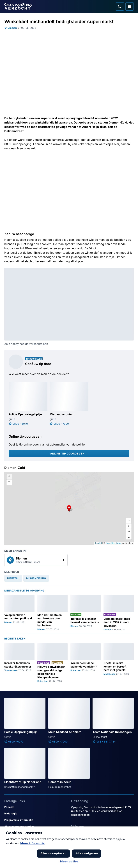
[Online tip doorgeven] (69, 454)
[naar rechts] (129, 531)
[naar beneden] (129, 537)
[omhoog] (129, 521)
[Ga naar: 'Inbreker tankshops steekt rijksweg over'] (19, 663)
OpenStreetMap (113, 543)
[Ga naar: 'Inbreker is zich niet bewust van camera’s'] (86, 613)
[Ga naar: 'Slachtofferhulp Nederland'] (25, 768)
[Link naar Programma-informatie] (36, 820)
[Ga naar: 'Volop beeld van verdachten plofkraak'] (19, 613)
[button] (69, 508)
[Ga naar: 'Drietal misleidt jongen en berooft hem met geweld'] (119, 663)
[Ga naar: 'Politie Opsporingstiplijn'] (28, 404)
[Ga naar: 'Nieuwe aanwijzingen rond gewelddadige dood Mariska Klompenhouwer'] (52, 663)
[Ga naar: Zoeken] (120, 6)
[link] (36, 560)
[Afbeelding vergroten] (131, 270)
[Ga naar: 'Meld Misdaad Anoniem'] (69, 721)
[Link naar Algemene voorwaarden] (36, 826)
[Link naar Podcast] (36, 807)
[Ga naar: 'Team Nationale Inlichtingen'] (113, 721)
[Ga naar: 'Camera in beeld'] (69, 768)
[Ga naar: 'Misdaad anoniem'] (69, 404)
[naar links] (129, 526)
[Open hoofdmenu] (130, 6)
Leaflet (98, 543)
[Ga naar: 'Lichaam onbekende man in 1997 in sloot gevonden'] (119, 613)
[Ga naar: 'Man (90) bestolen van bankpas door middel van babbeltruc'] (52, 613)
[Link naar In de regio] (36, 814)
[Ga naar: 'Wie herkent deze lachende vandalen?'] (86, 663)
